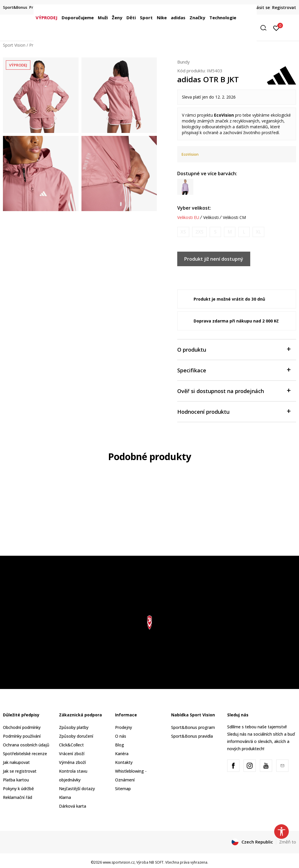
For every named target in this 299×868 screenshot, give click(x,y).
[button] (265, 28)
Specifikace (234, 370)
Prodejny (124, 727)
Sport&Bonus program (193, 727)
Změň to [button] (288, 842)
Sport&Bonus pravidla (192, 736)
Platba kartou (16, 780)
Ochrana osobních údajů (26, 745)
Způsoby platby (74, 727)
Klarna (65, 797)
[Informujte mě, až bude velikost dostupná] (183, 232)
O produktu (234, 349)
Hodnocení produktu (234, 411)
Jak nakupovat (16, 762)
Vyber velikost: (194, 208)
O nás (121, 736)
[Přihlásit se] (276, 28)
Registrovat (284, 7)
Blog (120, 745)
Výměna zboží (72, 762)
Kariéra (122, 754)
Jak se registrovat (20, 771)
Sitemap (123, 789)
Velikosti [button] (211, 218)
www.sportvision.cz (119, 862)
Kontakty (124, 762)
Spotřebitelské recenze (25, 754)
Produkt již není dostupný (214, 259)
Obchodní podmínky (22, 727)
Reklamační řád (18, 797)
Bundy (184, 62)
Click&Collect (71, 745)
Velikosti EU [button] (188, 218)
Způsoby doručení (76, 736)
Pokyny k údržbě (18, 789)
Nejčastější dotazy (77, 789)
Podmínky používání (22, 736)
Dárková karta (73, 806)
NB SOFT (156, 862)
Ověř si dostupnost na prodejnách (234, 391)
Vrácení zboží (72, 754)
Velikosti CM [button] (234, 218)
